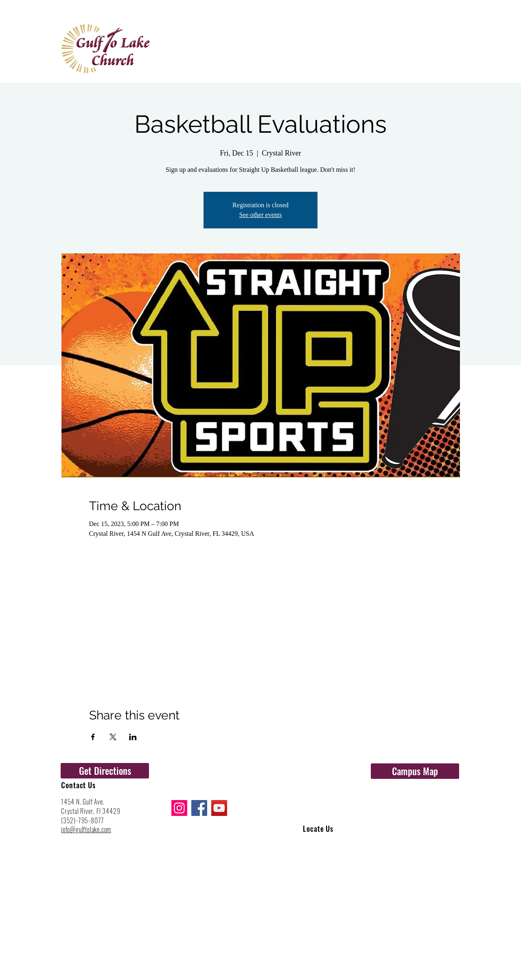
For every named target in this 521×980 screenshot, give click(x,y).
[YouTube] (219, 808)
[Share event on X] (113, 737)
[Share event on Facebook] (93, 737)
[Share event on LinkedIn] (133, 737)
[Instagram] (179, 808)
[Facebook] (199, 808)
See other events (261, 215)
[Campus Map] (415, 771)
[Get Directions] (105, 771)
